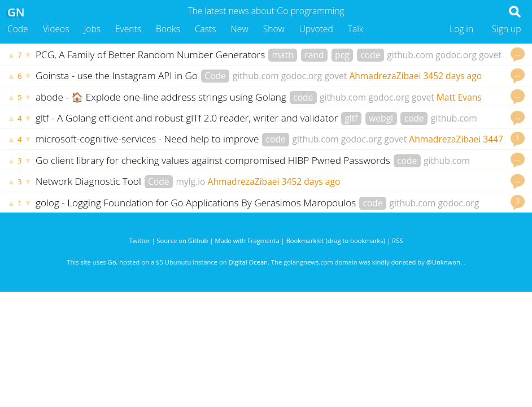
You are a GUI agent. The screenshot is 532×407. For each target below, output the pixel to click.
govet (490, 55)
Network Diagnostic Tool (90, 181)
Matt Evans (459, 97)
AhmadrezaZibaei (385, 76)
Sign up (507, 29)
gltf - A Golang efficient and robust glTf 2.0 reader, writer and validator (188, 118)
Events (128, 29)
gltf (351, 118)
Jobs (92, 29)
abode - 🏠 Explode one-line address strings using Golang (162, 97)
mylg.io (190, 181)
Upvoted (316, 29)
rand (314, 55)
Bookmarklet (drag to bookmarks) (336, 241)
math (282, 55)
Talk (356, 29)
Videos (56, 29)
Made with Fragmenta (247, 241)
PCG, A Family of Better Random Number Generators (152, 55)
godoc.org (456, 55)
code (370, 55)
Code (18, 29)
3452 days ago (452, 76)
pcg (342, 55)
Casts (206, 29)
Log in (461, 29)
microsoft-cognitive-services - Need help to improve (149, 139)
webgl (381, 118)
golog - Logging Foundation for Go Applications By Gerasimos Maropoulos (197, 203)
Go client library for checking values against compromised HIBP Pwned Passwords (214, 160)
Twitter (140, 241)
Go (112, 262)
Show (274, 29)
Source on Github (182, 241)
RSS (397, 241)
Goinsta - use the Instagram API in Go (118, 75)
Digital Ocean (248, 262)
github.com (410, 55)
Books (168, 29)
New (240, 29)
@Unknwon (443, 262)
